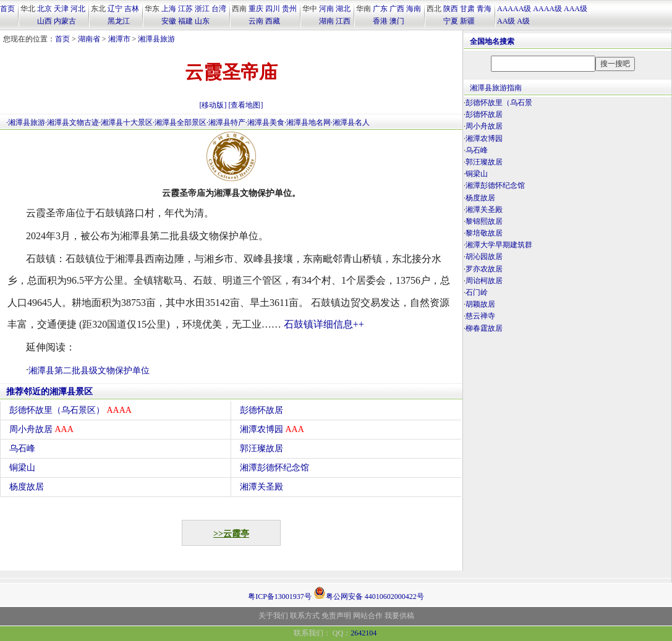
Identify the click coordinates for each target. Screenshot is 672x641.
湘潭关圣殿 (262, 487)
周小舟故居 (41, 429)
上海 (169, 9)
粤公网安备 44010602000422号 (369, 593)
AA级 (506, 21)
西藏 (273, 21)
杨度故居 (27, 487)
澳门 (397, 21)
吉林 (132, 9)
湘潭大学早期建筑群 (499, 245)
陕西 (451, 9)
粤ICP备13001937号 (280, 596)
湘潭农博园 (272, 429)
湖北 (343, 9)
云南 (256, 21)
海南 (414, 9)
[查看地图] (246, 105)
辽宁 (115, 9)
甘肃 (467, 9)
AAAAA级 (514, 9)
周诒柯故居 (484, 281)
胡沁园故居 (484, 257)
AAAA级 (547, 9)
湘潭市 (119, 39)
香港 (380, 21)
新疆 (467, 21)
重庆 (256, 9)
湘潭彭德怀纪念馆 (274, 468)
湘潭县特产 (227, 122)
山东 (202, 21)
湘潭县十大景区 (127, 122)
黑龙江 (119, 21)
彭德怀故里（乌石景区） (70, 410)
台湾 (219, 9)
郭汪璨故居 (262, 448)
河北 (78, 9)
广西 (397, 9)
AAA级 (576, 9)
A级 (523, 21)
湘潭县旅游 (156, 39)
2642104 (364, 633)
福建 (185, 21)
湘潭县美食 (266, 122)
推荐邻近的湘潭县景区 (49, 392)
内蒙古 (65, 21)
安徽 (169, 21)
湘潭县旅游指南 (496, 88)
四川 (273, 9)
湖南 (326, 21)
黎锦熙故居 (484, 221)
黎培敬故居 (484, 233)
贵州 (289, 9)
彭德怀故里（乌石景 (499, 103)
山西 (45, 21)
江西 (343, 21)
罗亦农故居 (484, 269)
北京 (45, 9)
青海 (484, 9)
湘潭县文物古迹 (73, 122)
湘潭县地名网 (308, 122)
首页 (7, 9)
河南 (326, 9)
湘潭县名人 (351, 122)
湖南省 (89, 39)
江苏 (185, 9)
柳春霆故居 (484, 328)
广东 (380, 9)
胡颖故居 (480, 304)
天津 (61, 9)
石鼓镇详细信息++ (324, 324)
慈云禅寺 (480, 316)
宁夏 (451, 21)
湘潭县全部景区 (181, 122)
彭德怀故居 (262, 410)
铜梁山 (22, 468)
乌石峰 (22, 448)
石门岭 (477, 292)
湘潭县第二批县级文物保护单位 (89, 371)
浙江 (202, 9)
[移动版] (213, 105)
